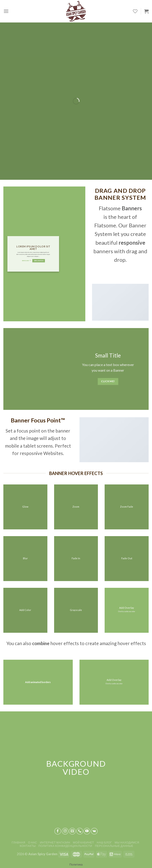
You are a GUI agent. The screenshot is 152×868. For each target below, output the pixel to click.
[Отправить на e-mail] (72, 831)
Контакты (28, 846)
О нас (33, 842)
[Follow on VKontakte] (94, 831)
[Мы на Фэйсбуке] (58, 831)
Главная (18, 842)
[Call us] (80, 831)
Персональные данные (114, 846)
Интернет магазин (55, 842)
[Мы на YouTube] (87, 831)
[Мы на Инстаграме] (65, 831)
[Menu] (6, 11)
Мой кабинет (84, 842)
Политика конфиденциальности (65, 846)
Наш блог (104, 842)
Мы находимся (127, 842)
